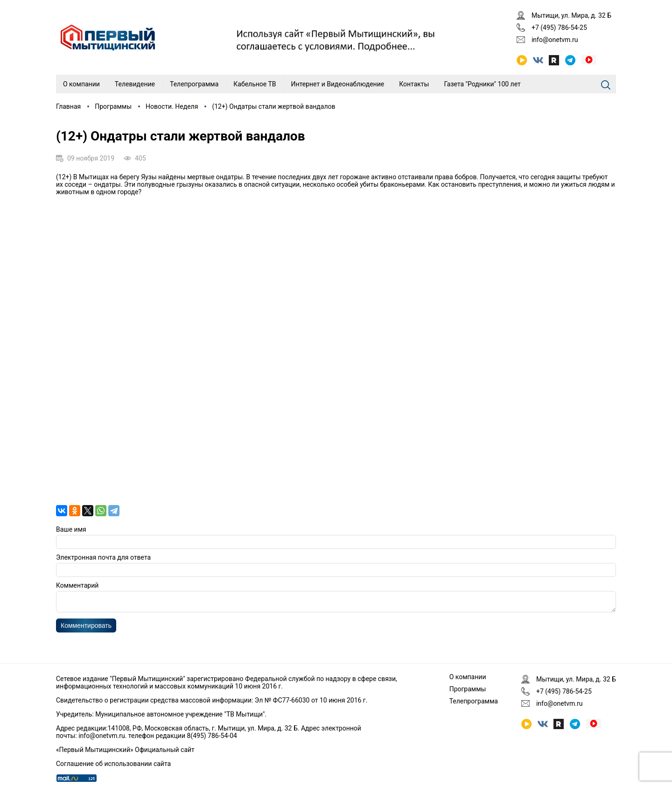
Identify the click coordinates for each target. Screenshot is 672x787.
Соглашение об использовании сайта (113, 764)
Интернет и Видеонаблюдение (338, 84)
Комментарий (77, 585)
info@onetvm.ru (555, 40)
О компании (81, 84)
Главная (68, 106)
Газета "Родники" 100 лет (482, 84)
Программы (113, 106)
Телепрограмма (194, 84)
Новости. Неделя (172, 106)
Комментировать (86, 628)
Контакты (414, 84)
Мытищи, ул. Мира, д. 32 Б (571, 15)
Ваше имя (71, 529)
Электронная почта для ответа (103, 557)
